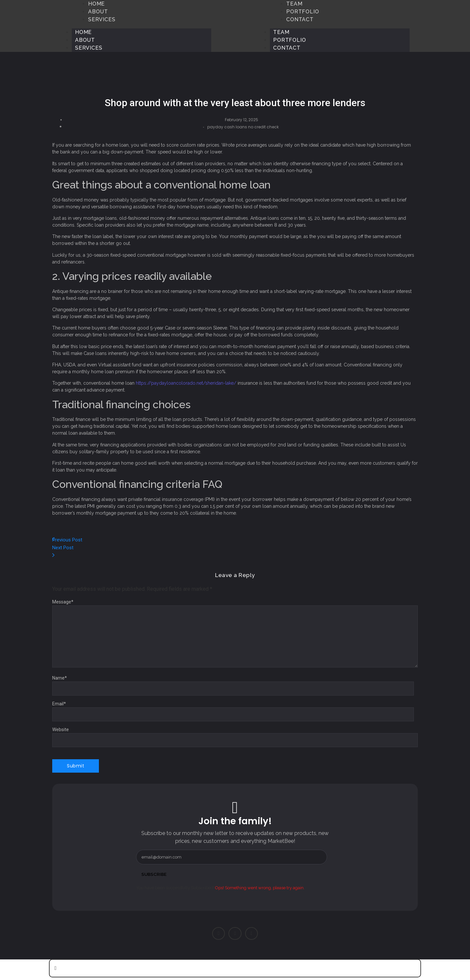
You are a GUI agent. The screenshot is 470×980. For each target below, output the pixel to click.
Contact (287, 48)
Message (63, 602)
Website (61, 730)
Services (89, 48)
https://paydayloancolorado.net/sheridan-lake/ (186, 383)
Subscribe (154, 874)
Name (60, 678)
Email (59, 704)
